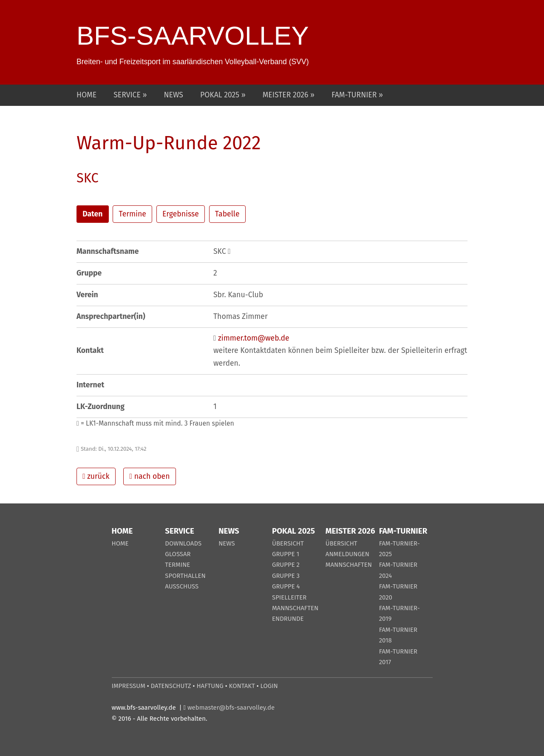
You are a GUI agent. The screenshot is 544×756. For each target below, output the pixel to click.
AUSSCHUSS (182, 586)
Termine (133, 214)
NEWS (174, 95)
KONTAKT (242, 686)
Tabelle (227, 214)
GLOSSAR (178, 554)
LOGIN (269, 686)
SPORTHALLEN (185, 576)
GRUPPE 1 (286, 554)
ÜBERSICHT (288, 543)
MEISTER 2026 (286, 95)
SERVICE (128, 95)
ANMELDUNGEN (347, 554)
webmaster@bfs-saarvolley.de (231, 708)
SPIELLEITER (289, 597)
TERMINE (177, 565)
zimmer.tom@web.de (254, 338)
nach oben (150, 476)
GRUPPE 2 (286, 565)
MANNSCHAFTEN (295, 608)
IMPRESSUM (129, 686)
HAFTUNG (210, 686)
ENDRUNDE (288, 619)
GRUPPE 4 (286, 586)
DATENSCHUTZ (171, 686)
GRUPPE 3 (286, 576)
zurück (96, 476)
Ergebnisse (181, 214)
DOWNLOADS (183, 543)
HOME (86, 95)
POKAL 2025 (221, 95)
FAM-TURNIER (355, 95)
